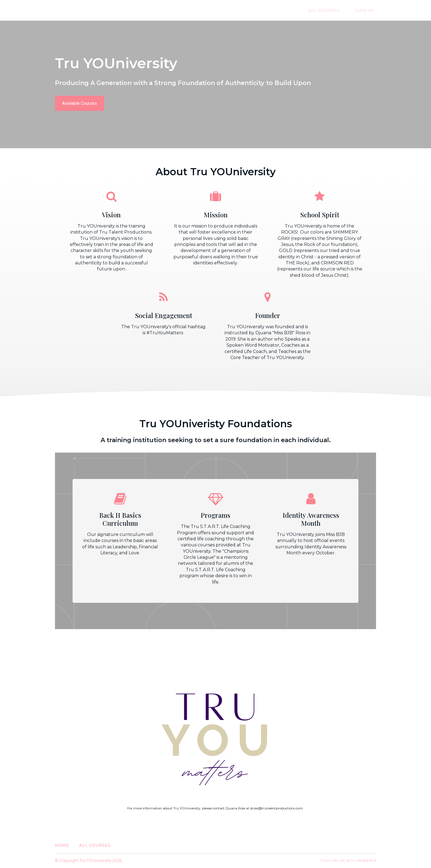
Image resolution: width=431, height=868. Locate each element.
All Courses (332, 10)
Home (62, 845)
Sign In (367, 10)
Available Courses (80, 103)
